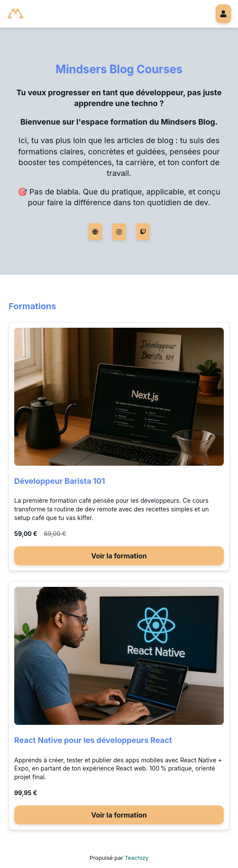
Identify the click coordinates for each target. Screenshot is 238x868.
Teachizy (136, 858)
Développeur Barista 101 (60, 481)
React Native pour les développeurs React (93, 740)
